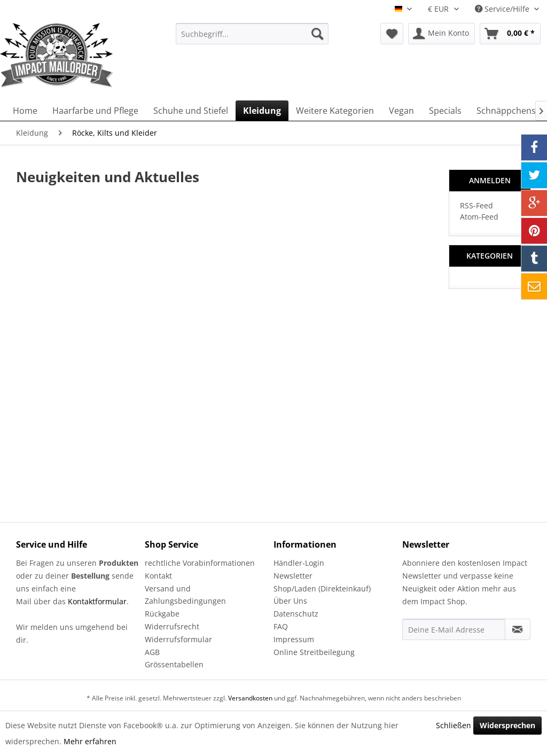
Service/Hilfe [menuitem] (503, 9)
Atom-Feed (479, 217)
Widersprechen (507, 725)
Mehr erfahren (90, 741)
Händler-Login (299, 563)
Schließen (454, 725)
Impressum (294, 639)
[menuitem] (252, 34)
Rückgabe (162, 614)
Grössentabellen (174, 664)
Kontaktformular (97, 601)
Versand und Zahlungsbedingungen (185, 595)
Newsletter (293, 576)
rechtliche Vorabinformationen (200, 563)
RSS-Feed (476, 205)
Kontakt (158, 576)
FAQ (281, 626)
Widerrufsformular (178, 639)
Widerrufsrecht (172, 626)
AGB (152, 652)
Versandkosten (250, 698)
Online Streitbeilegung (314, 652)
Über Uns (290, 601)
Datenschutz (296, 614)
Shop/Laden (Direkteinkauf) (322, 589)
